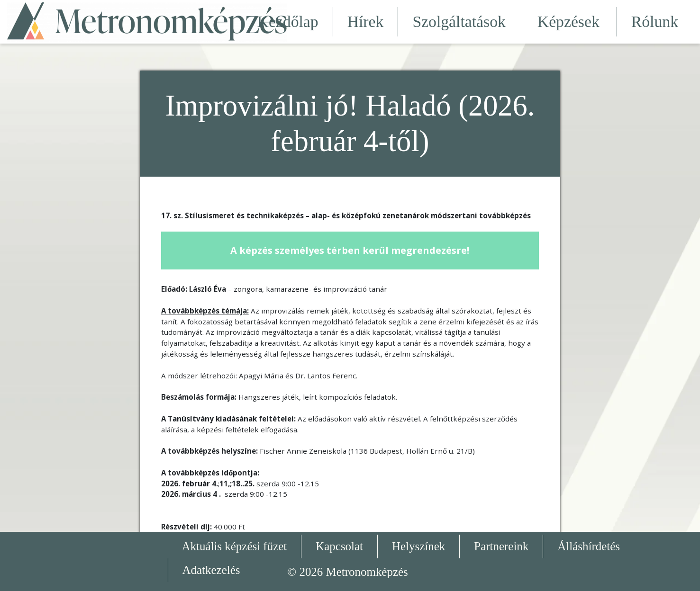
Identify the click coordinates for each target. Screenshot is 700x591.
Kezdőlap (288, 22)
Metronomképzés (367, 572)
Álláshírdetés (589, 546)
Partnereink (501, 546)
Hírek (366, 22)
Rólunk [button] (656, 22)
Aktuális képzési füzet (235, 546)
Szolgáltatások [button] (460, 22)
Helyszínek (418, 546)
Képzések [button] (570, 22)
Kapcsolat (339, 546)
